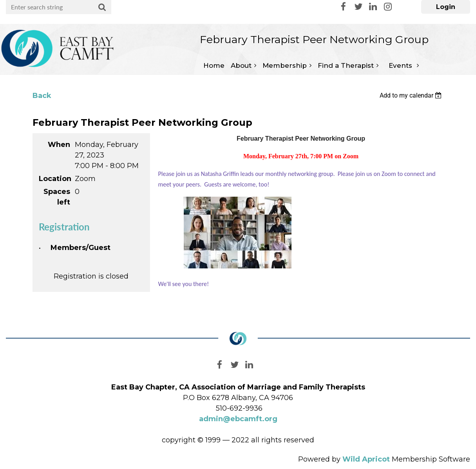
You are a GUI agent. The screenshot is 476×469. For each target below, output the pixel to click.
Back (42, 96)
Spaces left (57, 197)
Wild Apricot (366, 459)
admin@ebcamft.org (238, 419)
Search (102, 7)
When (59, 145)
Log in (446, 7)
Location (54, 179)
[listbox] (412, 95)
